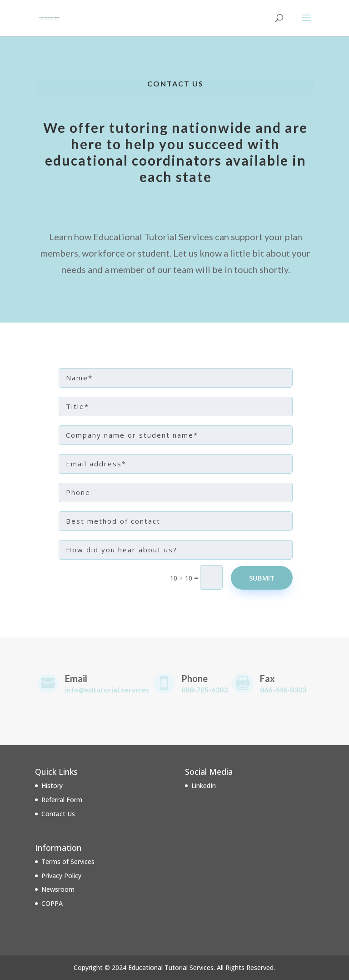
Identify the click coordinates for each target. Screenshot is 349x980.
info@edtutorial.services (107, 690)
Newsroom (58, 889)
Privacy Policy (61, 876)
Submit (262, 578)
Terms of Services (68, 861)
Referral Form (62, 800)
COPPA (52, 903)
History (52, 786)
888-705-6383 (204, 690)
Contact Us (58, 814)
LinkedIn (204, 786)
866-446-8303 (283, 690)
